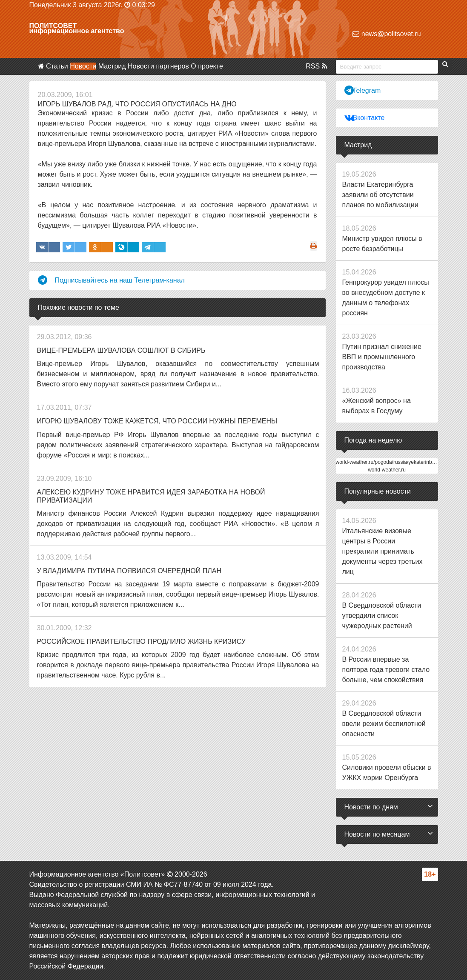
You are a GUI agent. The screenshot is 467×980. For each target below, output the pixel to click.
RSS (316, 66)
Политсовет (53, 26)
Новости (83, 66)
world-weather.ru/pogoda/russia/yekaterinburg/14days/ (397, 462)
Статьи (57, 66)
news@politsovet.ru (387, 34)
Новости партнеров (158, 66)
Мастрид (112, 66)
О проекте (207, 66)
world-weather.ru (387, 470)
